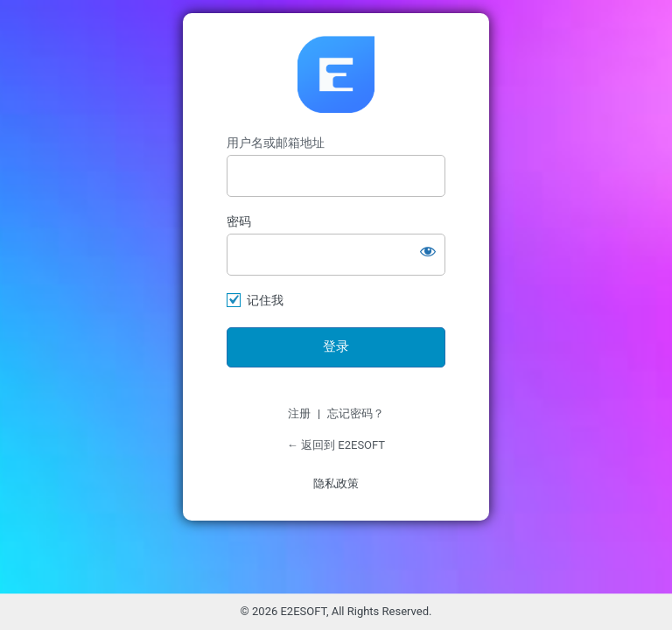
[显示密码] (428, 251)
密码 (239, 221)
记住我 (265, 300)
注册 (299, 413)
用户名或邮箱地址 (276, 143)
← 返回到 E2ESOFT (336, 445)
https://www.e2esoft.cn (336, 74)
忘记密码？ (356, 413)
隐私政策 (336, 483)
